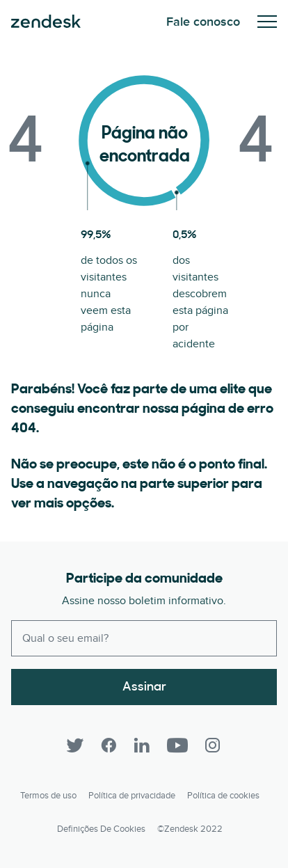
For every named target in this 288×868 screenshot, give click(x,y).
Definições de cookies (101, 829)
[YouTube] (177, 745)
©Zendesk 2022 (190, 829)
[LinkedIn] (142, 745)
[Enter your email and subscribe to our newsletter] (144, 638)
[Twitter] (75, 745)
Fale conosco (203, 22)
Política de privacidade (132, 796)
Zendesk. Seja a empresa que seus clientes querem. (46, 22)
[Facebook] (109, 745)
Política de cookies (223, 796)
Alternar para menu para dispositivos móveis (267, 22)
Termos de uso (48, 796)
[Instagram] (213, 745)
